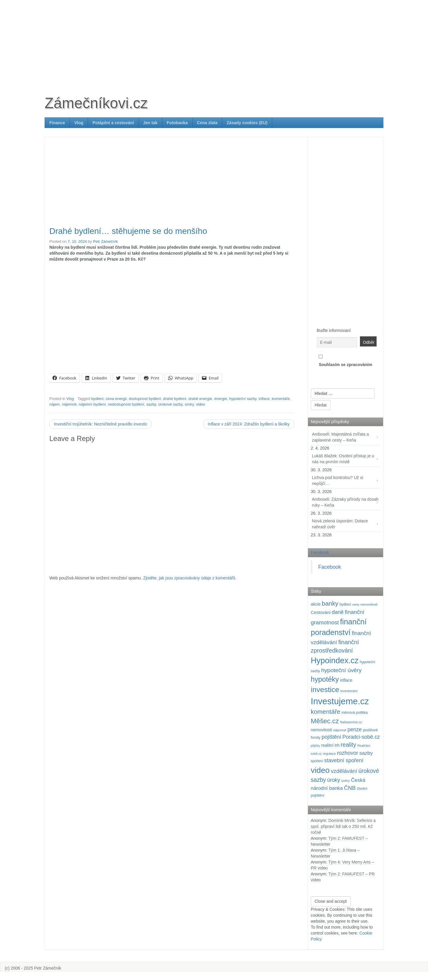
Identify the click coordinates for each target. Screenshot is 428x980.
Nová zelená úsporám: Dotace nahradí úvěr (340, 524)
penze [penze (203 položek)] (355, 730)
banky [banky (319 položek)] (330, 603)
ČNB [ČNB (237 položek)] (350, 788)
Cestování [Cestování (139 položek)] (321, 612)
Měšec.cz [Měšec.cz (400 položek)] (325, 721)
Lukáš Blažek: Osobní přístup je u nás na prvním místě (343, 459)
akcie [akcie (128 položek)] (316, 604)
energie (221, 399)
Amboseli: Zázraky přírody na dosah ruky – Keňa (345, 502)
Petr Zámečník (106, 241)
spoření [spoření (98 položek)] (317, 761)
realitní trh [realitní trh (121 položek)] (331, 745)
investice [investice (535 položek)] (325, 690)
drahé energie (200, 399)
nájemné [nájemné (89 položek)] (340, 730)
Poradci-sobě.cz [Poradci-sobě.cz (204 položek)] (361, 737)
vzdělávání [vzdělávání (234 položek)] (344, 771)
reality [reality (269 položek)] (348, 745)
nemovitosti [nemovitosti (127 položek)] (322, 730)
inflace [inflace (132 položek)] (346, 680)
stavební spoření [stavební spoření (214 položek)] (344, 760)
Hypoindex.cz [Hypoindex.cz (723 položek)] (335, 661)
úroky (189, 404)
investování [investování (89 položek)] (349, 691)
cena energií (116, 399)
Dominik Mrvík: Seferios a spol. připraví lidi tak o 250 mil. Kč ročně (343, 826)
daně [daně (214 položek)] (338, 612)
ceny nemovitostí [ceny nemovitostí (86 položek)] (365, 604)
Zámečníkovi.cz (96, 103)
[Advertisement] (214, 42)
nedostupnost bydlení (126, 404)
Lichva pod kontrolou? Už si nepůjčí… (338, 480)
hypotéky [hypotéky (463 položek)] (325, 679)
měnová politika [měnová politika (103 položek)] (355, 713)
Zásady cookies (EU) (247, 123)
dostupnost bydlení (145, 399)
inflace (264, 399)
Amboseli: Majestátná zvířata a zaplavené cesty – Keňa (340, 437)
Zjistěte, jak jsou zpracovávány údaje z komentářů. (190, 578)
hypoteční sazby (243, 399)
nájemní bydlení (92, 404)
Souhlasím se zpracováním (345, 359)
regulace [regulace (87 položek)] (329, 754)
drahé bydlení (175, 399)
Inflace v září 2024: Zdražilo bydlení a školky (249, 424)
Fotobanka (177, 123)
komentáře (281, 399)
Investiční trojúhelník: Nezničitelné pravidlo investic (101, 424)
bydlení (97, 399)
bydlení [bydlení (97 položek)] (345, 604)
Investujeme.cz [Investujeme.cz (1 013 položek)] (340, 701)
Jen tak (150, 123)
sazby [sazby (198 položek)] (366, 753)
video (200, 404)
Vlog (79, 123)
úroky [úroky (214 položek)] (334, 780)
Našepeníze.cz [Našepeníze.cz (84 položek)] (351, 722)
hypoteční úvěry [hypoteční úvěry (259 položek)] (342, 670)
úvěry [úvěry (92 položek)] (346, 781)
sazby (151, 404)
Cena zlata (207, 123)
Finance (57, 123)
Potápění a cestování (113, 123)
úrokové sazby (170, 404)
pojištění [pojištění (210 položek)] (331, 737)
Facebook (320, 552)
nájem (55, 404)
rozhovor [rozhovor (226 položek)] (347, 753)
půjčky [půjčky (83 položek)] (316, 746)
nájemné (69, 404)
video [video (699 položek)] (320, 770)
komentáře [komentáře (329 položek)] (326, 712)
